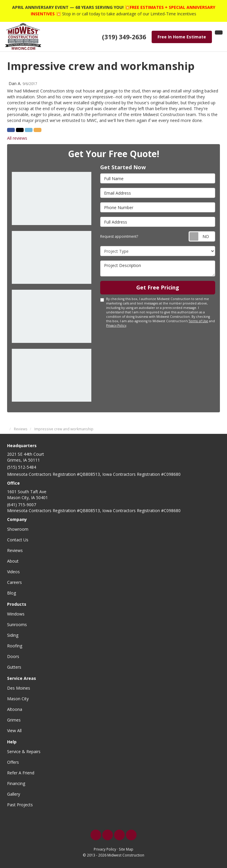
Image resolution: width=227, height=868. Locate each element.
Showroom (18, 529)
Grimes (14, 720)
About (13, 561)
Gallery (14, 794)
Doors (13, 656)
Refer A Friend (21, 773)
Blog (12, 593)
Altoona (15, 709)
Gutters (14, 667)
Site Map (126, 849)
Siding (13, 635)
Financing (16, 783)
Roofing (15, 646)
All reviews (17, 138)
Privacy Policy (116, 325)
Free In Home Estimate (182, 37)
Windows (16, 614)
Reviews (15, 550)
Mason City (18, 699)
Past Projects (20, 805)
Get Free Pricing (158, 287)
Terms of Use (198, 321)
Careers (14, 582)
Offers (13, 762)
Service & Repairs (24, 751)
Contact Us (18, 540)
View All (14, 731)
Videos (13, 572)
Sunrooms (17, 624)
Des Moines (19, 688)
